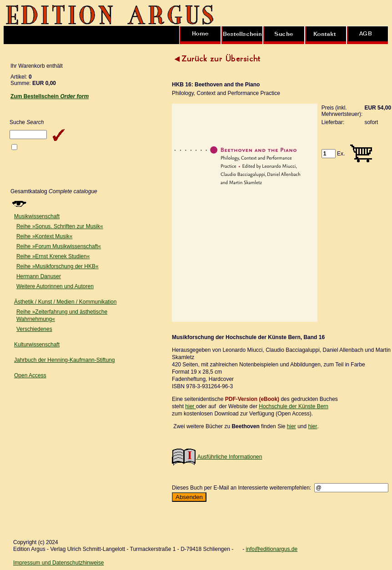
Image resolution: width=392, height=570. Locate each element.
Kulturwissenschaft (37, 345)
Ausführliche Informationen (217, 457)
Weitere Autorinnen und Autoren (55, 286)
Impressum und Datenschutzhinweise (58, 563)
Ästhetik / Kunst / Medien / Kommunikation (65, 302)
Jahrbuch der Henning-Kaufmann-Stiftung (64, 360)
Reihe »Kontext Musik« (44, 236)
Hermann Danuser (39, 276)
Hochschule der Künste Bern (294, 406)
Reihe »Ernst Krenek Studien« (53, 256)
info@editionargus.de (272, 549)
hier (190, 406)
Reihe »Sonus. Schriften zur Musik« (60, 226)
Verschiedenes (34, 329)
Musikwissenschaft (37, 216)
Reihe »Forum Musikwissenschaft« (59, 246)
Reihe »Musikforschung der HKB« (58, 266)
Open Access (30, 375)
